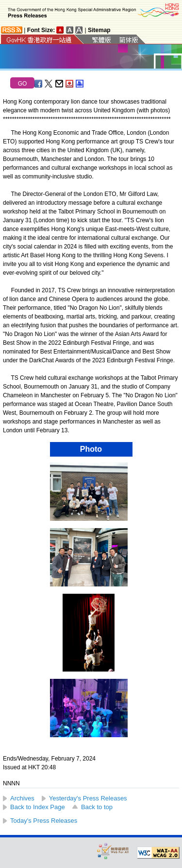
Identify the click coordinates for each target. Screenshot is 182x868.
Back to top (97, 807)
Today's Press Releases (44, 821)
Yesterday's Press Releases (88, 798)
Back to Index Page (38, 807)
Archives (22, 798)
